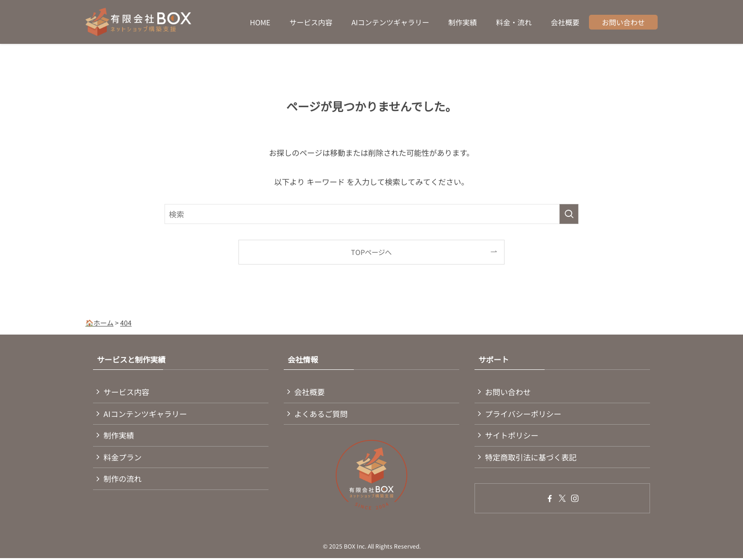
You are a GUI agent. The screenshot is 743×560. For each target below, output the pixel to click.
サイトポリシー (513, 438)
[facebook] (550, 502)
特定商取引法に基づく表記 (532, 460)
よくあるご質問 (322, 415)
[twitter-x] (562, 502)
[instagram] (575, 502)
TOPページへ (371, 252)
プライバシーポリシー (524, 415)
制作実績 (120, 438)
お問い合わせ (509, 392)
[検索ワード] (371, 214)
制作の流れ (124, 482)
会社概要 (310, 392)
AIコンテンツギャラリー (146, 415)
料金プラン (124, 460)
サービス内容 (127, 392)
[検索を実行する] (569, 214)
